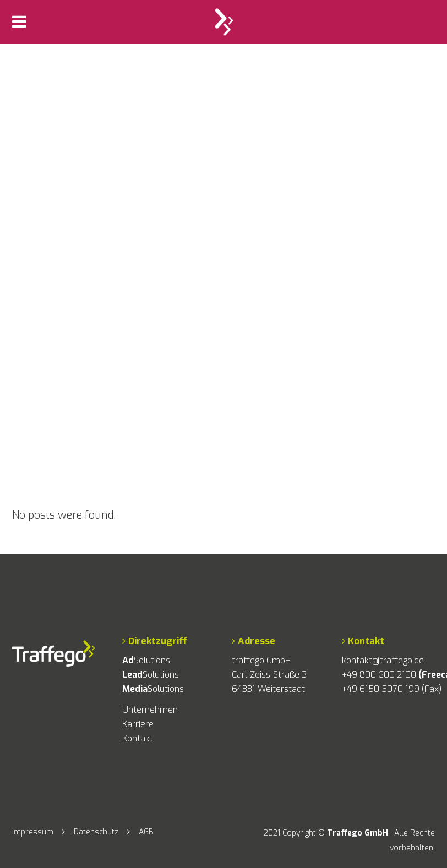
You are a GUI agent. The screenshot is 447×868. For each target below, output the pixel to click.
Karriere (138, 724)
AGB (146, 832)
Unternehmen (150, 710)
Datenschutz (96, 832)
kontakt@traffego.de (383, 660)
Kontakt (138, 738)
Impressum (33, 832)
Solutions (146, 660)
